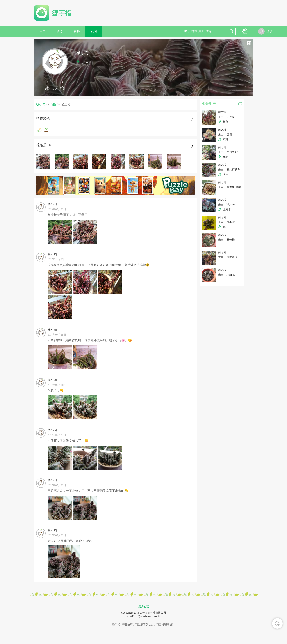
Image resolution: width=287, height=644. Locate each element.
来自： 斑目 (225, 134)
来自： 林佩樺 (226, 240)
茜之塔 (222, 112)
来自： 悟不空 (226, 222)
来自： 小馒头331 (228, 152)
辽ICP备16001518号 (149, 616)
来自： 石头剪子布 (229, 170)
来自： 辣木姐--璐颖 (230, 187)
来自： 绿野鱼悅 (228, 257)
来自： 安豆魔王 (228, 117)
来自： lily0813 (227, 205)
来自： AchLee (227, 275)
